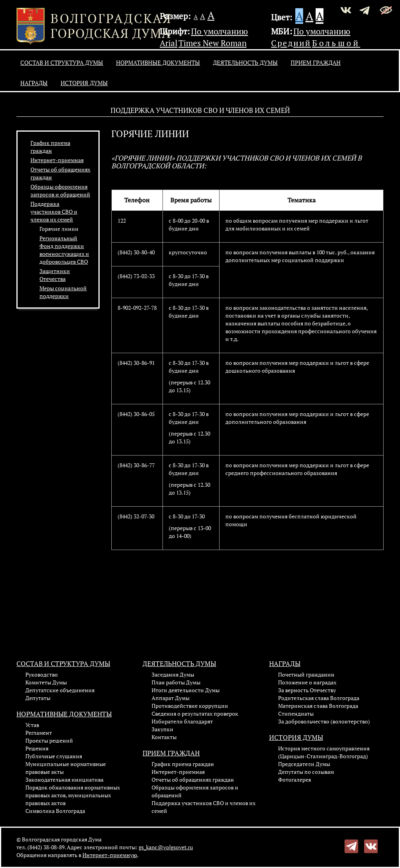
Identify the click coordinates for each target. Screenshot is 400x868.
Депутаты (38, 698)
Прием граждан (316, 63)
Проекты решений (49, 740)
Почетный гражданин (306, 674)
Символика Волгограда (55, 811)
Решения (37, 748)
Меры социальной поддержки (63, 292)
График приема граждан (50, 147)
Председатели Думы (304, 764)
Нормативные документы (158, 63)
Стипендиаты (296, 714)
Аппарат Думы (171, 698)
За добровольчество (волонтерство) (324, 721)
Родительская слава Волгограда (319, 698)
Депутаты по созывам (306, 772)
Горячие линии (59, 229)
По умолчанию (220, 31)
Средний (291, 43)
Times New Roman (212, 43)
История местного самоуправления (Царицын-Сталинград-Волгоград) (324, 752)
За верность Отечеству (307, 690)
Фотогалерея (295, 780)
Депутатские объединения (60, 690)
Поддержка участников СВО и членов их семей (54, 212)
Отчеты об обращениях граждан (193, 780)
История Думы (84, 83)
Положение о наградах (307, 682)
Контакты (164, 737)
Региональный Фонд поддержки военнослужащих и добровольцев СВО (64, 250)
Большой (336, 43)
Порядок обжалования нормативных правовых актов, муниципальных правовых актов (73, 795)
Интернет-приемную (110, 855)
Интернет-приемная (57, 160)
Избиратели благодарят (182, 721)
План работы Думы (176, 682)
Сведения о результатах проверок (195, 714)
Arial (169, 43)
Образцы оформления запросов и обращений (60, 190)
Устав (32, 725)
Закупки (162, 729)
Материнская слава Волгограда (318, 706)
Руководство (42, 674)
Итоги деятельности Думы (186, 690)
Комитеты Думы (46, 682)
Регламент (39, 733)
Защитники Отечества (55, 275)
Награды (34, 83)
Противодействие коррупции (190, 706)
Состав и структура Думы (62, 63)
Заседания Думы (173, 674)
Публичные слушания (54, 756)
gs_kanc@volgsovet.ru (166, 847)
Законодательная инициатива (64, 780)
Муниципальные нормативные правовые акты (66, 768)
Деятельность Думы (245, 63)
